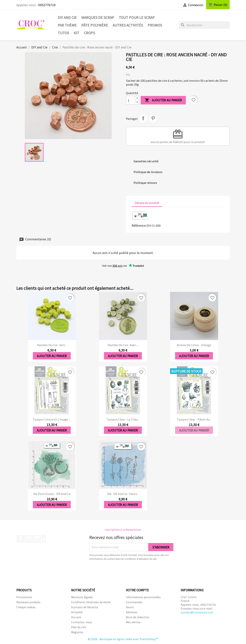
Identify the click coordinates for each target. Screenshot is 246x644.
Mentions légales (82, 597)
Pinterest (153, 118)
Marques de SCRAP (98, 17)
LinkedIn (46, 539)
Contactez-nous (82, 622)
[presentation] (121, 571)
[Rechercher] (204, 25)
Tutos (63, 33)
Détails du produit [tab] (147, 203)
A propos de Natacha (84, 607)
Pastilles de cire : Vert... (52, 345)
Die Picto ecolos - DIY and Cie (52, 494)
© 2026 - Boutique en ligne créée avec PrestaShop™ (123, 639)
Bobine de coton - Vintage (194, 345)
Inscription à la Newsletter (123, 529)
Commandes (134, 602)
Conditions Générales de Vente (91, 602)
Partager (143, 118)
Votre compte (137, 590)
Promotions (24, 597)
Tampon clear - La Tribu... (123, 419)
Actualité (77, 612)
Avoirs (130, 607)
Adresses (132, 612)
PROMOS (155, 25)
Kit (76, 33)
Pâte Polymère (95, 25)
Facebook (21, 539)
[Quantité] (130, 100)
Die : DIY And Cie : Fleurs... (123, 494)
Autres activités (128, 25)
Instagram (37, 539)
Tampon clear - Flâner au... (194, 419)
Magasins (77, 632)
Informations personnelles (143, 597)
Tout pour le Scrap (137, 17)
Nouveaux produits (28, 602)
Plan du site (79, 627)
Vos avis (76, 617)
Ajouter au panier (163, 100)
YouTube (29, 539)
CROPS (89, 33)
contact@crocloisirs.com (197, 612)
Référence (139, 225)
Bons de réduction (138, 617)
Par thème (67, 25)
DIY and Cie (67, 17)
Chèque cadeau (26, 607)
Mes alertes (133, 622)
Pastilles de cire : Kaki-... (123, 345)
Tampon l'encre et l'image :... (52, 419)
